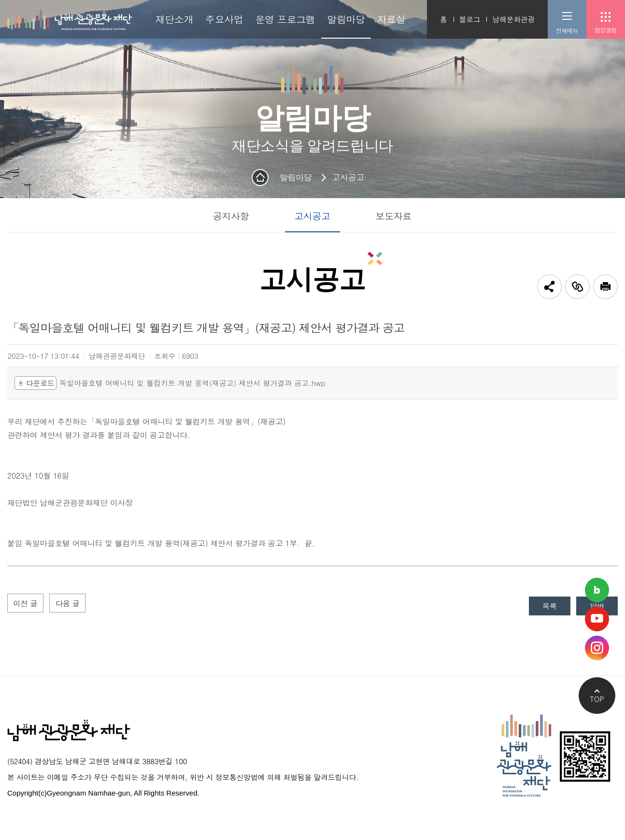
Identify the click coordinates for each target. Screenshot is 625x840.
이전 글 (26, 604)
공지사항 (231, 216)
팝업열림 (606, 30)
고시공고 (348, 177)
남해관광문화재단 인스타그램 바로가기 (597, 648)
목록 (547, 606)
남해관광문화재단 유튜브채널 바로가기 (597, 619)
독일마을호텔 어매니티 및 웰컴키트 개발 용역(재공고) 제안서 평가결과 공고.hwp (192, 383)
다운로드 (36, 383)
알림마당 (296, 177)
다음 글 (70, 604)
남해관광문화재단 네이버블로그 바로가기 (597, 590)
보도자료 (394, 216)
